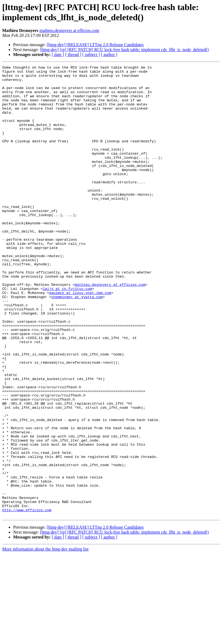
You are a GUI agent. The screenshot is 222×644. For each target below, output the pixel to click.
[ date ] (58, 55)
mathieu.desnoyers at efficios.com (69, 30)
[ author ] (109, 55)
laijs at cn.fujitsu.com (67, 334)
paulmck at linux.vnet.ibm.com (80, 339)
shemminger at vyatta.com (77, 343)
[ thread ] (73, 55)
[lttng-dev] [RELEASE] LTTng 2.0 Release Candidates (95, 45)
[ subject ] (91, 55)
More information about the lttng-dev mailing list (45, 639)
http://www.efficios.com (27, 599)
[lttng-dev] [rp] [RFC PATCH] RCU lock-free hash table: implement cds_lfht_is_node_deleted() (124, 50)
